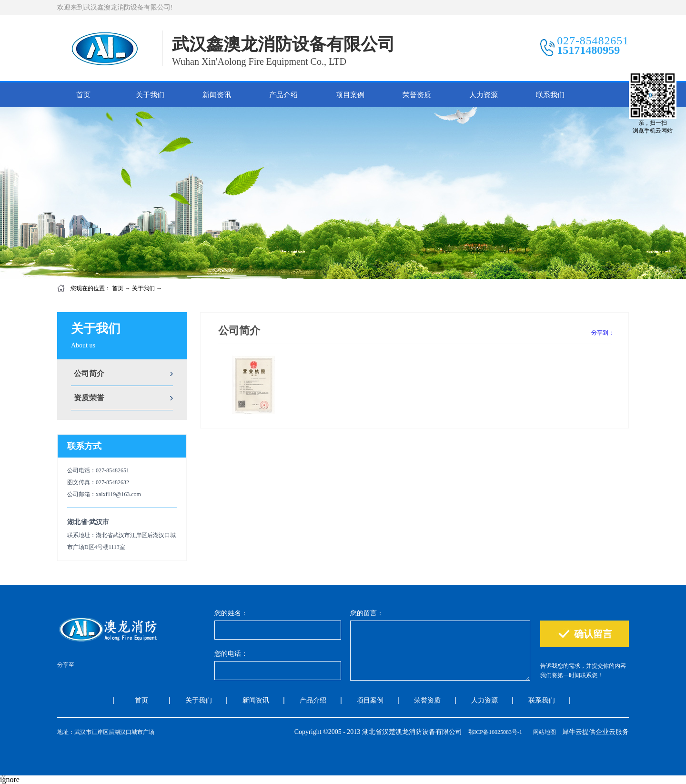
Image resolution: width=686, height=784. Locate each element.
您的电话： (231, 654)
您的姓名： (231, 613)
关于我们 (143, 288)
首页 (83, 95)
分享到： (603, 333)
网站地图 (543, 732)
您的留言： (367, 613)
